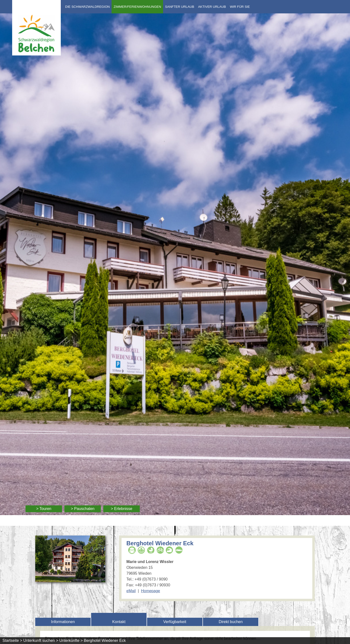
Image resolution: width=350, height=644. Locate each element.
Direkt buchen (231, 622)
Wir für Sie (240, 7)
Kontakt (119, 622)
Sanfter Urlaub (180, 7)
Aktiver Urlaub (212, 7)
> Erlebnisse (122, 509)
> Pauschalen (83, 509)
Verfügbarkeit (175, 622)
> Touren (44, 509)
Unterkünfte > (71, 640)
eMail (131, 591)
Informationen (63, 622)
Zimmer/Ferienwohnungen (137, 7)
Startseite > (12, 640)
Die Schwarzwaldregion (87, 7)
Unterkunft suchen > (41, 640)
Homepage (150, 591)
